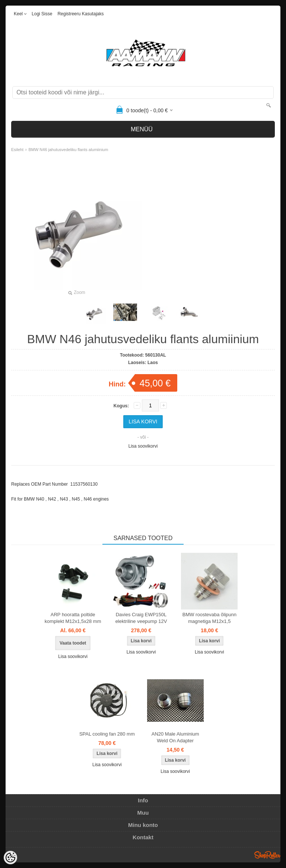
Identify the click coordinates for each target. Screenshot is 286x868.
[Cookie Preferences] (10, 858)
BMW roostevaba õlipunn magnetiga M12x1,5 (209, 618)
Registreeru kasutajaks (80, 14)
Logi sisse (42, 14)
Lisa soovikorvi (143, 446)
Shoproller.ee (267, 855)
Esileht (17, 150)
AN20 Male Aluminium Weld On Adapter (175, 737)
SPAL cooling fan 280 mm (107, 734)
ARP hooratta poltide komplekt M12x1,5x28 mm (73, 618)
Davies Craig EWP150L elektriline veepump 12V (141, 618)
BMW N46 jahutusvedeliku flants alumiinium (68, 150)
